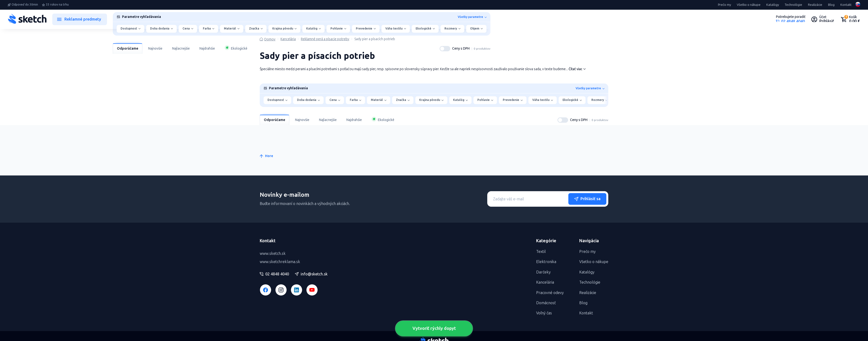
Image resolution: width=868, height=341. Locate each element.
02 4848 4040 (274, 274)
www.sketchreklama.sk (280, 262)
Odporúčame (128, 49)
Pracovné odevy (550, 293)
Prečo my (724, 5)
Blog (831, 5)
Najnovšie (155, 49)
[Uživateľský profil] (823, 19)
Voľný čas (544, 313)
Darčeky (543, 272)
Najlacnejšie (181, 49)
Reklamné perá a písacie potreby (325, 39)
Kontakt (846, 5)
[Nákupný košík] (850, 19)
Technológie (793, 5)
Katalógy (773, 5)
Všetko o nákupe (749, 5)
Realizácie (815, 5)
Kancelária (288, 39)
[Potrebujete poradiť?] (791, 19)
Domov (270, 39)
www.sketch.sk (273, 254)
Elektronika (546, 262)
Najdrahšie (207, 49)
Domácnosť (546, 303)
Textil (541, 252)
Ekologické (236, 48)
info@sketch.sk (311, 274)
